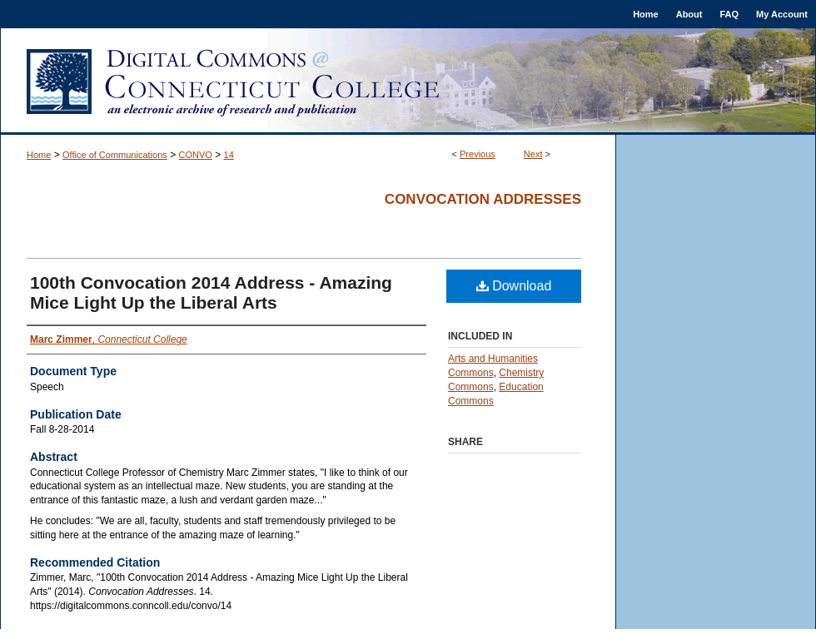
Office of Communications (115, 155)
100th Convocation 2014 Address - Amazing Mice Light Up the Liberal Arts (211, 292)
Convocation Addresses (483, 199)
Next (533, 154)
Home (39, 155)
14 (229, 155)
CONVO (196, 155)
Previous (478, 154)
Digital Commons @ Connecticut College (408, 82)
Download (514, 286)
